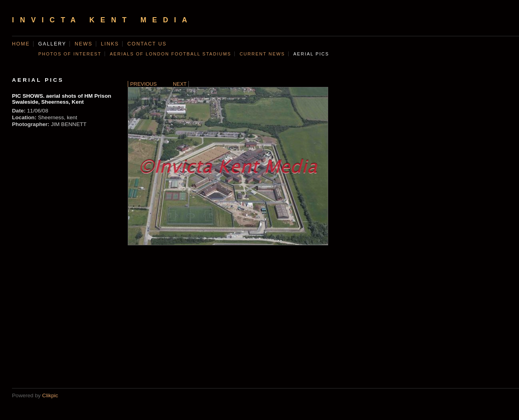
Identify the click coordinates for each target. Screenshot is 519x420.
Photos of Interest (70, 54)
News (84, 44)
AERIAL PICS (311, 54)
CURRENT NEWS (262, 54)
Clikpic (50, 395)
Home (21, 44)
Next (180, 84)
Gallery (52, 44)
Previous (144, 84)
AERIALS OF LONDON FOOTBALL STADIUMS (170, 54)
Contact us (147, 44)
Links (110, 44)
